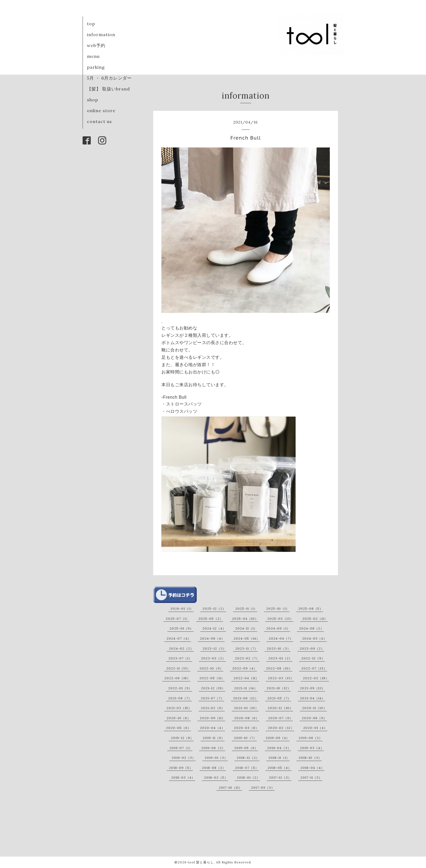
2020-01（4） (315, 728)
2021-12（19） (213, 688)
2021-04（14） (313, 698)
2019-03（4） (312, 748)
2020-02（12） (281, 728)
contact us (99, 121)
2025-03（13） (280, 619)
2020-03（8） (246, 728)
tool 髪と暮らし (201, 862)
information (101, 34)
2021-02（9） (213, 708)
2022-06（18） (177, 678)
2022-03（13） (281, 678)
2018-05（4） (280, 768)
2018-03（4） (183, 777)
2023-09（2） (312, 648)
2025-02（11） (315, 619)
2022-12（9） (313, 658)
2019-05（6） (246, 748)
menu (93, 56)
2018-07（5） (247, 768)
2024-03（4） (314, 638)
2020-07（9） (281, 718)
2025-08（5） (311, 608)
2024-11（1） (246, 628)
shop (93, 100)
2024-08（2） (311, 628)
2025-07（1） (178, 619)
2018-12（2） (248, 758)
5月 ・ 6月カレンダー (109, 78)
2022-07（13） (314, 668)
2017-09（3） (263, 787)
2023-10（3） (279, 648)
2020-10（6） (179, 718)
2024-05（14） (247, 638)
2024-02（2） (181, 648)
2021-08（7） (180, 698)
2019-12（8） (182, 738)
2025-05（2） (211, 619)
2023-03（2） (213, 658)
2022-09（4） (245, 668)
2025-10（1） (278, 608)
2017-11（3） (311, 777)
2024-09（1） (278, 628)
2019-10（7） (245, 738)
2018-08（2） (214, 768)
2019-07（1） (181, 748)
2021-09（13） (313, 688)
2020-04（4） (212, 728)
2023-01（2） (280, 658)
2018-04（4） (312, 768)
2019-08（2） (311, 738)
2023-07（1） (180, 658)
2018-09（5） (181, 768)
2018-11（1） (279, 758)
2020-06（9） (314, 718)
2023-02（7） (247, 658)
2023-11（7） (247, 648)
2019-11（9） (214, 738)
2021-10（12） (279, 688)
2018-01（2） (248, 777)
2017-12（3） (280, 777)
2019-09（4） (278, 738)
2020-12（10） (280, 708)
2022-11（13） (178, 668)
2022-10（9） (211, 668)
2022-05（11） (212, 678)
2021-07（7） (212, 698)
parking (96, 67)
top (91, 24)
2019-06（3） (213, 748)
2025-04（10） (245, 619)
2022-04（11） (246, 678)
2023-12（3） (214, 648)
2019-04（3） (279, 748)
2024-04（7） (281, 638)
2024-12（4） (214, 628)
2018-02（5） (216, 777)
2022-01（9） (180, 688)
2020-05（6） (178, 728)
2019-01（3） (216, 758)
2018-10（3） (310, 758)
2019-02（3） (184, 758)
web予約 (96, 45)
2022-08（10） (279, 668)
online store (101, 111)
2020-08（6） (247, 718)
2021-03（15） (179, 708)
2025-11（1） (246, 608)
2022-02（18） (316, 678)
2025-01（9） (181, 628)
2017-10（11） (230, 787)
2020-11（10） (314, 708)
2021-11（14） (246, 688)
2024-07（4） (179, 638)
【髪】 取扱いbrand (108, 89)
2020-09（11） (212, 718)
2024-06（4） (212, 638)
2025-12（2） (214, 608)
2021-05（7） (279, 698)
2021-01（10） (246, 708)
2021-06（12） (246, 698)
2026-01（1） (182, 608)
